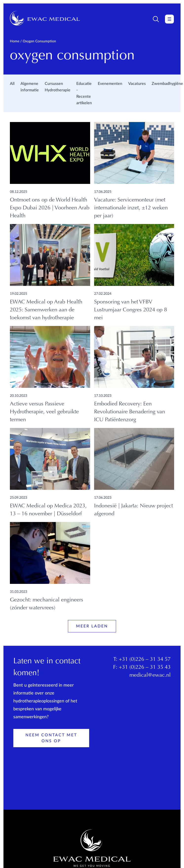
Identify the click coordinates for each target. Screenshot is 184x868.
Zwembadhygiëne (167, 84)
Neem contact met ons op (51, 738)
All (12, 84)
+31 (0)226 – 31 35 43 (145, 668)
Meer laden (92, 626)
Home (15, 41)
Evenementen (110, 84)
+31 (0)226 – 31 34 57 (145, 660)
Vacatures (137, 84)
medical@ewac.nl (150, 675)
